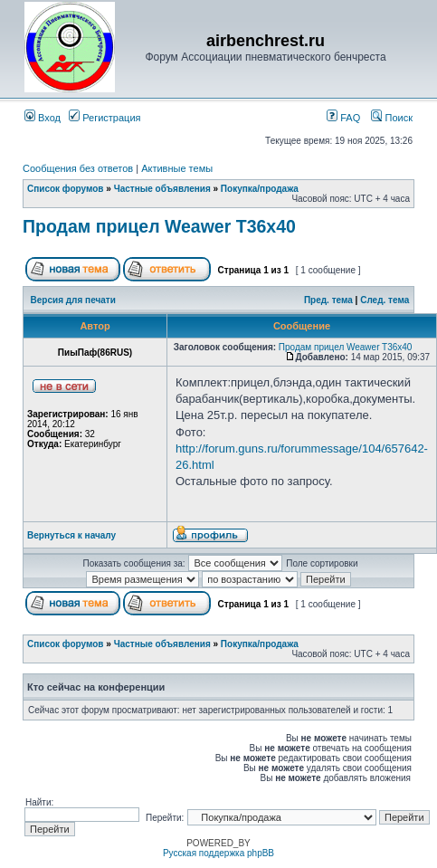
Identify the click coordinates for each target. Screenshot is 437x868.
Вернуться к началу (71, 535)
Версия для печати (73, 300)
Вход (43, 118)
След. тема (385, 300)
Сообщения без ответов (78, 168)
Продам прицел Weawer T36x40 (159, 226)
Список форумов (66, 189)
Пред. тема (328, 300)
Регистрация (104, 118)
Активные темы (177, 168)
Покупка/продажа (260, 189)
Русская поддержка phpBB (218, 853)
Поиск (392, 118)
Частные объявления (162, 189)
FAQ (343, 118)
